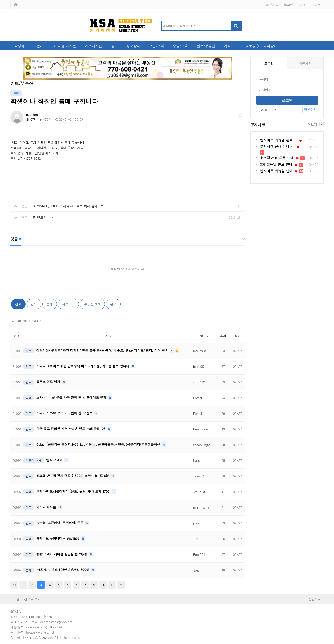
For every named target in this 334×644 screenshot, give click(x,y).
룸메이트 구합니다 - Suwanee (58, 538)
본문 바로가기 (0, 0)
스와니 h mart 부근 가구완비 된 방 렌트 (65, 413)
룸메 (50, 304)
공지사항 (258, 125)
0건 (31, 119)
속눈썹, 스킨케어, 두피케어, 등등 (61, 522)
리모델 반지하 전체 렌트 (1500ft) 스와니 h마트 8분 (73, 475)
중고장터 (133, 46)
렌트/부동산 (206, 46)
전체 (18, 304)
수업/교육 (180, 46)
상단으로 (315, 599)
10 (103, 585)
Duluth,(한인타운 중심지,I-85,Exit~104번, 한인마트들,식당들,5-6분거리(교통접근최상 (99, 444)
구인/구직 (156, 46)
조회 (223, 336)
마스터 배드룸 (47, 507)
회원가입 (272, 5)
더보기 (312, 124)
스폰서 (38, 46)
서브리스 (68, 304)
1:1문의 (315, 5)
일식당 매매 (55, 460)
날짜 (237, 336)
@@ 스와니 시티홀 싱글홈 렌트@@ (62, 554)
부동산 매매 (92, 304)
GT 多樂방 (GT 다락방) (257, 46)
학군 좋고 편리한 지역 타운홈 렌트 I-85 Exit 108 (71, 429)
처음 (14, 585)
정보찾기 (310, 109)
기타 (227, 46)
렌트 (34, 304)
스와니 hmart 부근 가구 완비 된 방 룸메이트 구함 (72, 397)
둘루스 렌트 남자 (49, 382)
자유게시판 (94, 46)
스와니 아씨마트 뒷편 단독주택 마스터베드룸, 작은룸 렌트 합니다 (83, 366)
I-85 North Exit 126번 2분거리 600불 (63, 569)
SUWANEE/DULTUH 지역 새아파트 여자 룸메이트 (68, 206)
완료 (113, 304)
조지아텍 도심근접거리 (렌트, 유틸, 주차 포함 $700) (74, 491)
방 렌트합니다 (43, 217)
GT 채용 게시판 (64, 46)
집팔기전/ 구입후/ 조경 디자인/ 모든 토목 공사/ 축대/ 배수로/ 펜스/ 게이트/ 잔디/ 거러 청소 (103, 350)
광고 (114, 46)
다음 (112, 585)
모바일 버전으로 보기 (26, 599)
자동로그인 (266, 110)
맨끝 (121, 585)
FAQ (302, 5)
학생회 (19, 46)
